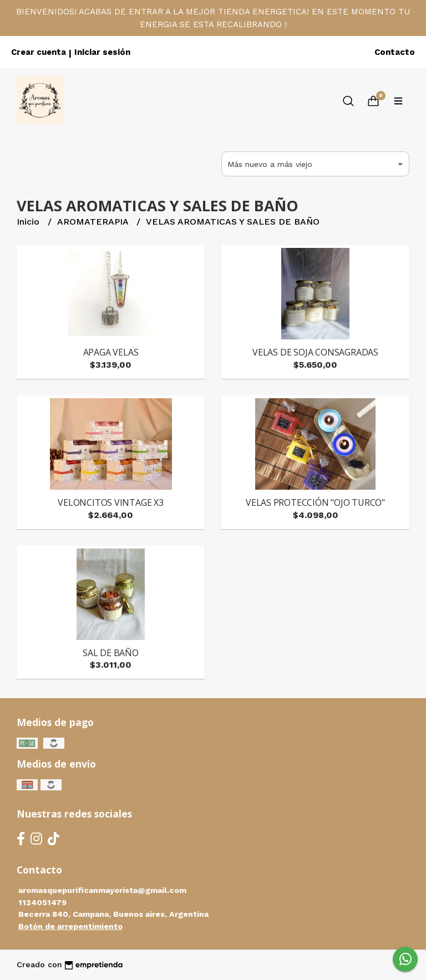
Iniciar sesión (102, 52)
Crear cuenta (39, 52)
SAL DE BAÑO (111, 653)
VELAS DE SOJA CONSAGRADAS (315, 352)
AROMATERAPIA (94, 222)
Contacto (395, 52)
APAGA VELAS (111, 352)
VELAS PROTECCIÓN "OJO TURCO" (315, 502)
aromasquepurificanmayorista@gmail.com (102, 890)
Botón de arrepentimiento (70, 926)
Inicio (29, 222)
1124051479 (42, 902)
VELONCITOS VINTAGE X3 (111, 502)
